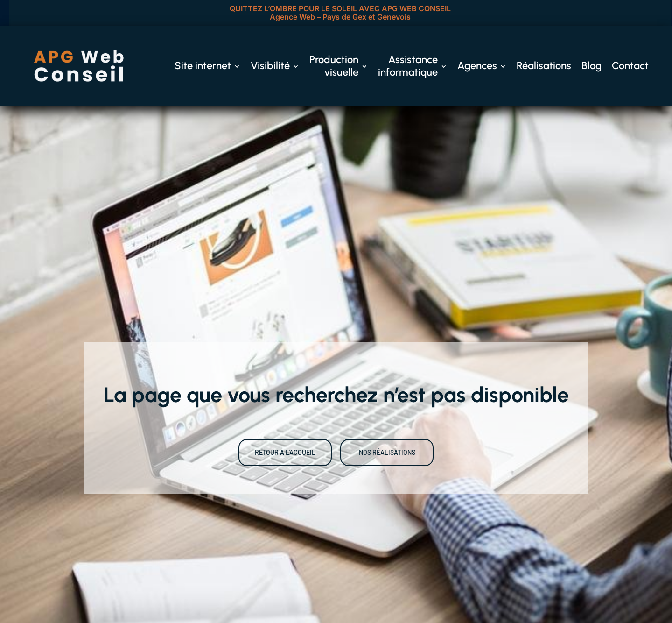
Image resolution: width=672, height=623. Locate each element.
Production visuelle (334, 66)
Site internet (203, 66)
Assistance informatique (408, 66)
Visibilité (270, 66)
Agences (477, 66)
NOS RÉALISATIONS (387, 452)
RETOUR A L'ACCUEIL (285, 452)
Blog (591, 66)
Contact (630, 66)
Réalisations (544, 66)
